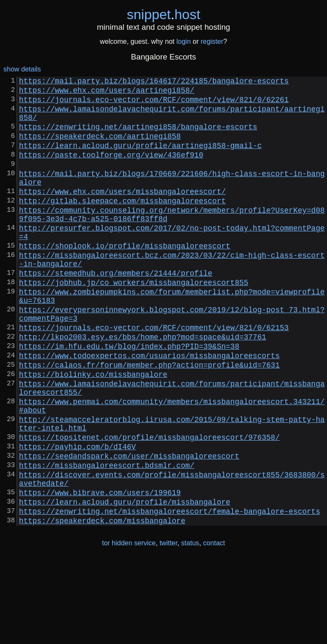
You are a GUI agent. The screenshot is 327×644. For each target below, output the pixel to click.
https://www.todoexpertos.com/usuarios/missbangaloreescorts (149, 408)
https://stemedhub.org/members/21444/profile (116, 310)
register (212, 41)
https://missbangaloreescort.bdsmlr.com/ (107, 538)
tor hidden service (129, 626)
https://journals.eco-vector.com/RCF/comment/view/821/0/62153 (154, 375)
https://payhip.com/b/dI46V (77, 516)
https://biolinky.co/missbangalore (93, 430)
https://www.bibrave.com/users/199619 (100, 570)
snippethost (164, 14)
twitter (169, 626)
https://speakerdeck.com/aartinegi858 (100, 148)
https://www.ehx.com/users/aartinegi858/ (107, 93)
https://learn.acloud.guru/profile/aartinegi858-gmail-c (141, 159)
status (190, 626)
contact (214, 626)
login (184, 41)
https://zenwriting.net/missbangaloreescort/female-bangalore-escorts (170, 593)
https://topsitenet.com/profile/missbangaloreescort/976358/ (149, 505)
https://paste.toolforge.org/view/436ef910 (111, 170)
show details (22, 69)
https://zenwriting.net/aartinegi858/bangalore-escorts (138, 137)
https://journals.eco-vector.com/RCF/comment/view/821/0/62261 (154, 104)
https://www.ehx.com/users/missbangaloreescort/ (123, 213)
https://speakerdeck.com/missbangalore (102, 604)
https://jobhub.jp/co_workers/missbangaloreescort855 (134, 321)
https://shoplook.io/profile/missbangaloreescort (125, 278)
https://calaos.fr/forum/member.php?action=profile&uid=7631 (149, 419)
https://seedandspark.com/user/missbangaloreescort (129, 527)
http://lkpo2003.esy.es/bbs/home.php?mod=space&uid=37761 (143, 386)
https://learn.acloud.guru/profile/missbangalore (125, 581)
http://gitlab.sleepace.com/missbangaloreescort (123, 224)
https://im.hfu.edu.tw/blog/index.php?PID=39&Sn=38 (129, 397)
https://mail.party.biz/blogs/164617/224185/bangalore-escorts (154, 82)
